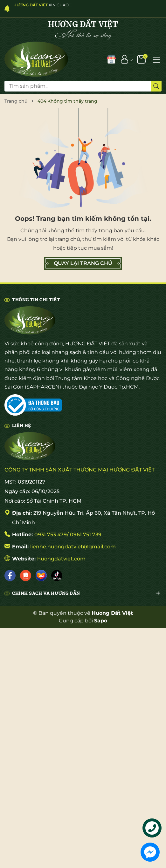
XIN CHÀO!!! (42, 5)
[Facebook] (10, 576)
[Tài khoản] (125, 59)
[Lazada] (41, 576)
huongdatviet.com (61, 559)
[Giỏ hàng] (142, 59)
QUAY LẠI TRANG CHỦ (83, 263)
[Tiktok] (57, 576)
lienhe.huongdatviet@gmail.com (73, 547)
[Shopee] (26, 576)
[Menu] (156, 59)
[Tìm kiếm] (156, 86)
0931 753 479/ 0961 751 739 (68, 535)
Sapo (101, 621)
